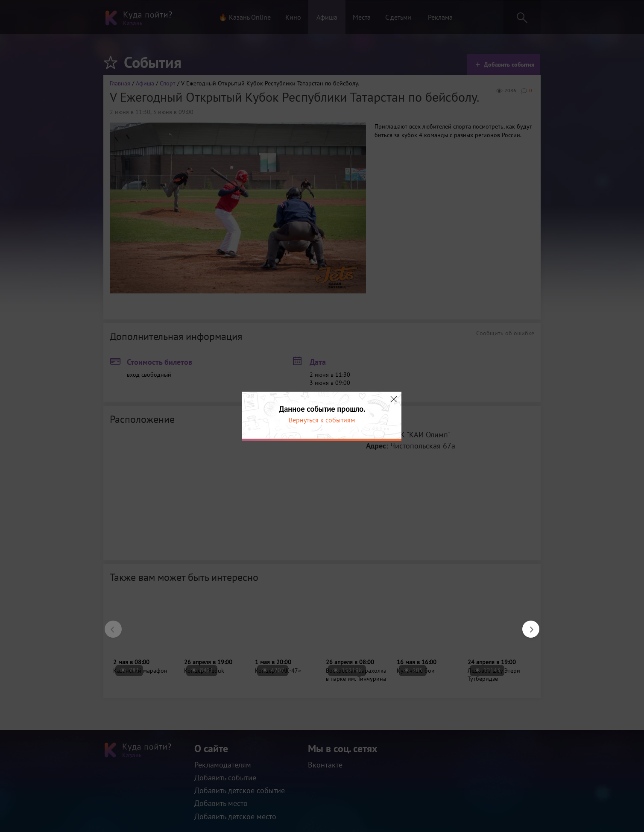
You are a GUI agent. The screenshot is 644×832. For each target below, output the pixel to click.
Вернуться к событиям (322, 420)
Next (527, 625)
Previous (109, 625)
